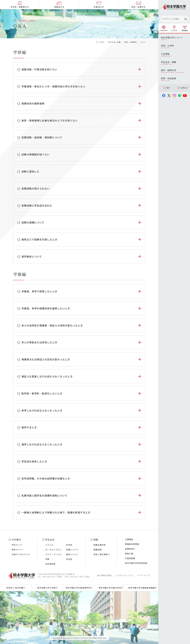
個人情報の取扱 (104, 575)
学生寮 (69, 559)
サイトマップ (144, 575)
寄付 (167, 88)
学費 (47, 559)
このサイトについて (124, 575)
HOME (102, 42)
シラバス (49, 545)
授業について (72, 550)
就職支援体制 (100, 545)
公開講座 (129, 539)
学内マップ (17, 545)
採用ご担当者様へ (102, 554)
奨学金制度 (50, 564)
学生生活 (50, 540)
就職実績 (98, 550)
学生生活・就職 (114, 42)
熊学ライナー (18, 550)
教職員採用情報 (132, 544)
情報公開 (129, 554)
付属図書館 (130, 558)
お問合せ (183, 88)
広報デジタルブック (21, 554)
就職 (96, 540)
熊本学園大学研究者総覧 (136, 563)
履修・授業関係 (131, 42)
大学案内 (16, 540)
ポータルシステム (53, 550)
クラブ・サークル (53, 554)
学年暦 (69, 545)
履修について (72, 554)
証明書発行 (130, 549)
